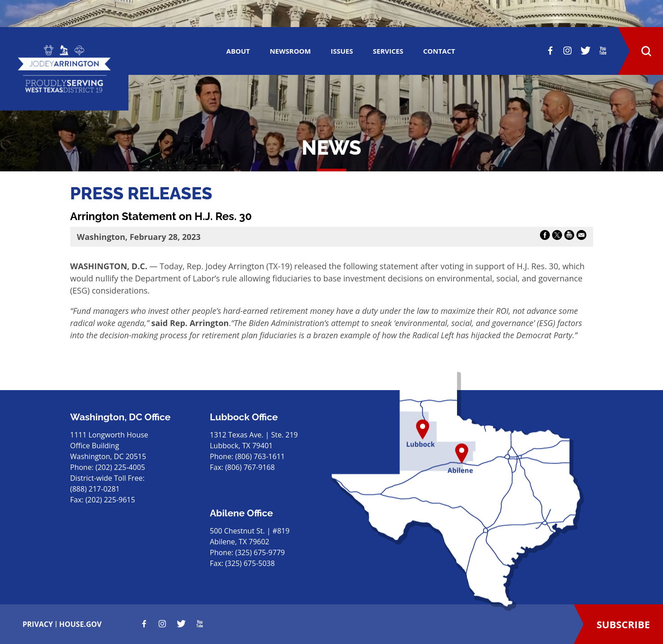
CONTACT (439, 51)
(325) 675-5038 (250, 563)
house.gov (80, 624)
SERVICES (388, 51)
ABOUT (238, 51)
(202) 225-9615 (110, 500)
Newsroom (290, 51)
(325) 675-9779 (260, 552)
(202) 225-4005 (120, 467)
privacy (38, 624)
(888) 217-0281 (95, 489)
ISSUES (342, 51)
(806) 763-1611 (260, 456)
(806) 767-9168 (250, 467)
